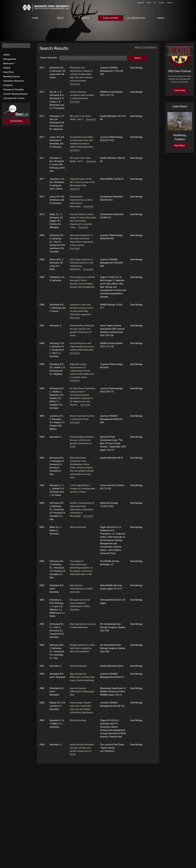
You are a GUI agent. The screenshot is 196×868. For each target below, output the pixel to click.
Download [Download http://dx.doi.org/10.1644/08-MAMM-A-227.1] (75, 248)
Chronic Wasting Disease (15, 94)
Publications (111, 18)
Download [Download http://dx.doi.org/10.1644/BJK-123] (85, 404)
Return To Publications (146, 47)
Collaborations (136, 18)
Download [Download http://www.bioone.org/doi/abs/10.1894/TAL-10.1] (83, 227)
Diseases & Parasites (14, 90)
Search (137, 57)
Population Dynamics (14, 81)
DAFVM (170, 3)
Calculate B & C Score (14, 98)
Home (35, 18)
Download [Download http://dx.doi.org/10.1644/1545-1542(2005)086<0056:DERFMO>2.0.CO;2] (75, 380)
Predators (8, 85)
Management (10, 59)
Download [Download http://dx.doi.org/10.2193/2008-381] (88, 269)
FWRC (149, 3)
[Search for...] (16, 46)
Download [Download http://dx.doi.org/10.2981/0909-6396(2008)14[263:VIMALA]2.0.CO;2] (75, 317)
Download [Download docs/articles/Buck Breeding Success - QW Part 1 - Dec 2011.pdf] (91, 161)
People (85, 18)
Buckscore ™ (9, 63)
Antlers (7, 55)
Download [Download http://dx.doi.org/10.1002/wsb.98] (75, 101)
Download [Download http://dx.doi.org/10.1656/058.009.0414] (88, 206)
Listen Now (180, 90)
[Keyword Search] (93, 58)
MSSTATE (141, 3)
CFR (155, 3)
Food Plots (9, 72)
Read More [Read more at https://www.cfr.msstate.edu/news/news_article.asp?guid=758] (180, 145)
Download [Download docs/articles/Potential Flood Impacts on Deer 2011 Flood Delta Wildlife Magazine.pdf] (75, 188)
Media (161, 18)
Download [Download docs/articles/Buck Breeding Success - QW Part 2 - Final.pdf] (91, 119)
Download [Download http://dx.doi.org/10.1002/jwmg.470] (75, 83)
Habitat (7, 68)
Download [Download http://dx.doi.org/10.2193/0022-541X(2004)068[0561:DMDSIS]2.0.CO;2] (75, 422)
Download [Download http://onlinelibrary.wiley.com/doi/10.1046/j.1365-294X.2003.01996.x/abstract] (88, 515)
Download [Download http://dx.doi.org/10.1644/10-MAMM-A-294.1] (75, 150)
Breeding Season (12, 77)
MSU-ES (162, 3)
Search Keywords (49, 57)
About (60, 18)
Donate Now (16, 121)
